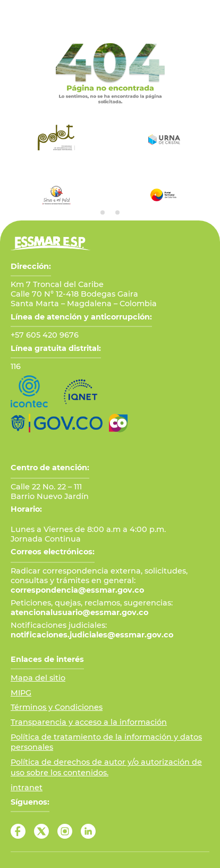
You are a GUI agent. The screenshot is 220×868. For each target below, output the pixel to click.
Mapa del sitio (38, 678)
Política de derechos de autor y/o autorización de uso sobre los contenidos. (106, 767)
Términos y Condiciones (57, 707)
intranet (27, 788)
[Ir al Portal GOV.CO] (57, 423)
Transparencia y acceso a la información (89, 722)
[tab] (103, 212)
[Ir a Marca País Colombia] (118, 423)
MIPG (21, 693)
